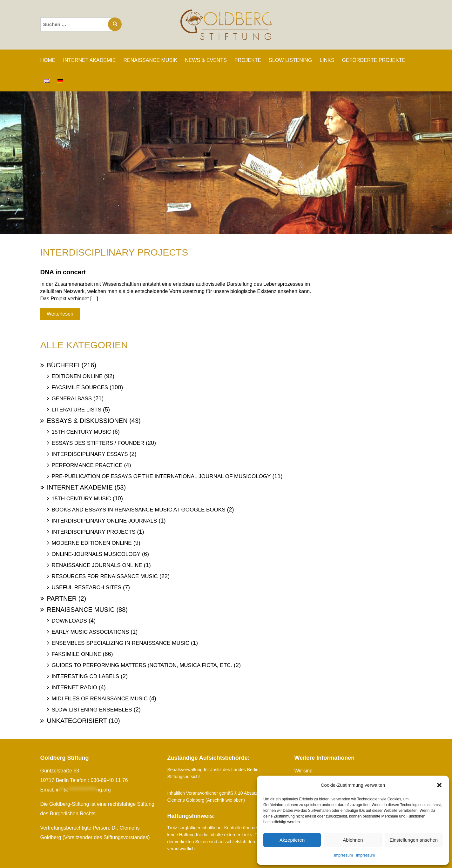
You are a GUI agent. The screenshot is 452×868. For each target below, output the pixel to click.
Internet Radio (74, 688)
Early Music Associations (91, 632)
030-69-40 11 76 (109, 780)
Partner (62, 598)
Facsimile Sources (80, 387)
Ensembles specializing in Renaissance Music (121, 643)
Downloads (69, 621)
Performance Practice (87, 465)
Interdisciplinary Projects (94, 532)
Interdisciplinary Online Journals (105, 521)
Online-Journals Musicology (96, 554)
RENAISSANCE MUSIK (150, 60)
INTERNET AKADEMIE (90, 60)
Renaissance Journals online (97, 565)
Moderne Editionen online (92, 543)
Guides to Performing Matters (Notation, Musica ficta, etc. (142, 665)
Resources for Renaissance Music (105, 576)
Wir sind (304, 771)
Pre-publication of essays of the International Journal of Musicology (161, 476)
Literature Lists (77, 410)
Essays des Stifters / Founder (98, 443)
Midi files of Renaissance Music (100, 699)
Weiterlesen (60, 314)
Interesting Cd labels (86, 676)
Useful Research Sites (87, 588)
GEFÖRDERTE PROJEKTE (374, 60)
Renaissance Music (81, 610)
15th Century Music (81, 432)
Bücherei (63, 365)
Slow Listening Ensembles (92, 710)
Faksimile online (77, 654)
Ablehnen (353, 840)
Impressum (344, 855)
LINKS (327, 60)
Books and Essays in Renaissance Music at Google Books (139, 510)
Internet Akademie (80, 487)
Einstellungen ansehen (414, 840)
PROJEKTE (248, 60)
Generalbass (72, 399)
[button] (439, 785)
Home (48, 60)
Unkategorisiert (77, 721)
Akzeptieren (292, 840)
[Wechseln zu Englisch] (47, 81)
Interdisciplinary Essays (90, 454)
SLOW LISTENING (290, 60)
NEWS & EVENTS (206, 60)
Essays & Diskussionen (87, 421)
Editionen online (77, 376)
